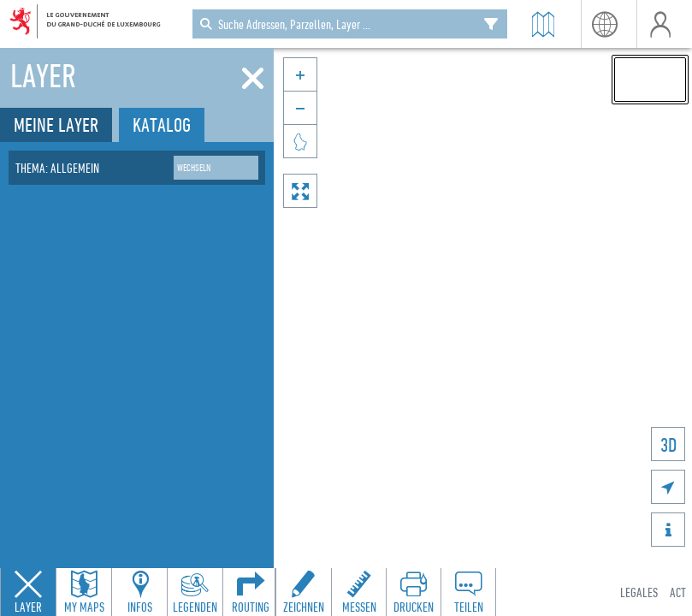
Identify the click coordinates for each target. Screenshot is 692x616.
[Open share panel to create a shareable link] (468, 592)
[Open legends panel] (195, 592)
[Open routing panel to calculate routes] (251, 592)
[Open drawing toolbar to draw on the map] (304, 592)
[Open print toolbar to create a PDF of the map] (413, 592)
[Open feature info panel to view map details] (139, 592)
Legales (639, 592)
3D (668, 444)
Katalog (162, 124)
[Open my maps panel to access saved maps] (84, 592)
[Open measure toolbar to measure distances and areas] (358, 592)
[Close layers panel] (28, 592)
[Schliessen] (253, 79)
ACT (678, 592)
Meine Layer (56, 124)
